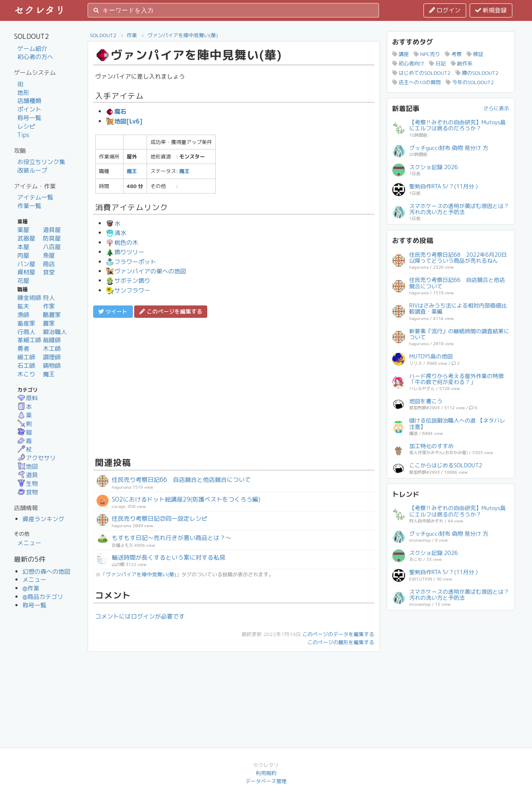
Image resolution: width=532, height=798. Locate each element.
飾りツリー (125, 252)
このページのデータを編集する (338, 634)
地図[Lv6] (124, 121)
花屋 (24, 280)
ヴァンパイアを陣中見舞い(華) (183, 35)
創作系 (462, 63)
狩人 (49, 298)
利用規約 (266, 773)
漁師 (24, 315)
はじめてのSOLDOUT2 (422, 73)
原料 (28, 398)
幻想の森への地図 (47, 571)
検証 (475, 54)
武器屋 (26, 238)
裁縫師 (52, 340)
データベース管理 (266, 781)
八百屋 (52, 247)
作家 (49, 306)
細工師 (26, 357)
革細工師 (29, 340)
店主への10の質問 (417, 82)
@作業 (31, 588)
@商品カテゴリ (43, 597)
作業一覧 (29, 206)
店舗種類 (29, 101)
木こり (26, 374)
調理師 (52, 357)
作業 (132, 35)
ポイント (29, 109)
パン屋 (26, 264)
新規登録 (491, 10)
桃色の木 (122, 242)
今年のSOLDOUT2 (470, 82)
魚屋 (49, 255)
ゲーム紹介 (32, 48)
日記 (437, 63)
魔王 (49, 374)
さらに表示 (496, 108)
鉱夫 (24, 306)
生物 (28, 483)
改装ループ (32, 170)
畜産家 (26, 323)
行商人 (26, 332)
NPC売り (427, 54)
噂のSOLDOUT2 (477, 73)
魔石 (116, 111)
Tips (24, 135)
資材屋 (26, 272)
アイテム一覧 (35, 197)
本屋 (24, 247)
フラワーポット (131, 262)
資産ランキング (44, 519)
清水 (116, 233)
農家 (49, 323)
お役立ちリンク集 (41, 162)
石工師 (26, 365)
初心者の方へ (35, 57)
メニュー (29, 543)
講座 (401, 54)
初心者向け (408, 63)
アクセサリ (37, 458)
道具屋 (52, 230)
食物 (28, 492)
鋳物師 (52, 365)
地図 (28, 466)
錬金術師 (29, 298)
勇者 (24, 348)
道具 (28, 475)
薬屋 (24, 230)
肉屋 (24, 255)
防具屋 (52, 238)
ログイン (445, 10)
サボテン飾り (128, 280)
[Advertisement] (234, 386)
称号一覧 (29, 118)
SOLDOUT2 (103, 35)
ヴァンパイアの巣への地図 (146, 271)
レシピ (26, 126)
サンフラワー (128, 290)
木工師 (52, 348)
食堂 (49, 272)
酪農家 (52, 315)
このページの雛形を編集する (341, 642)
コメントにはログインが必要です (140, 616)
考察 (453, 54)
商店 (49, 264)
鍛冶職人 (55, 332)
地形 (24, 92)
